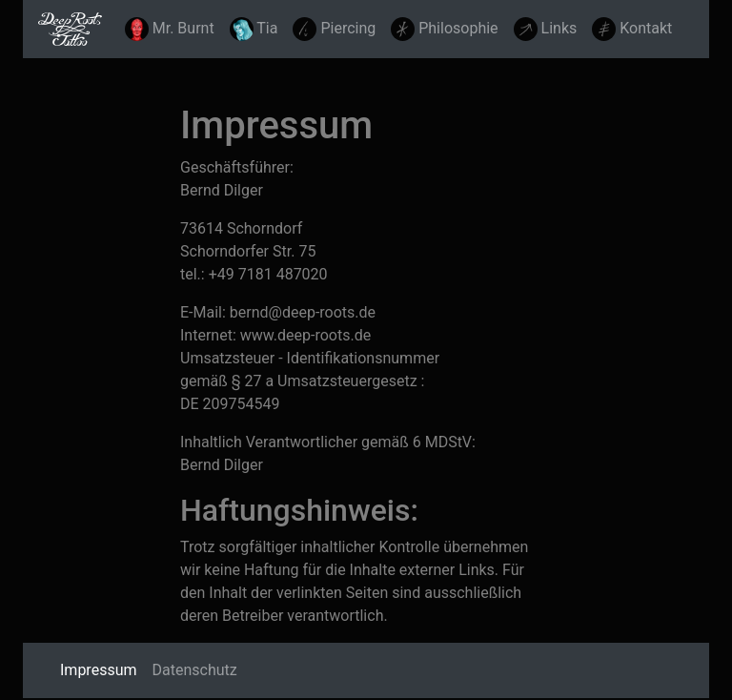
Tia (254, 29)
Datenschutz (195, 670)
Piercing (334, 29)
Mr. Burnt (170, 29)
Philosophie (444, 29)
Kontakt (632, 29)
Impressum (102, 669)
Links (546, 29)
